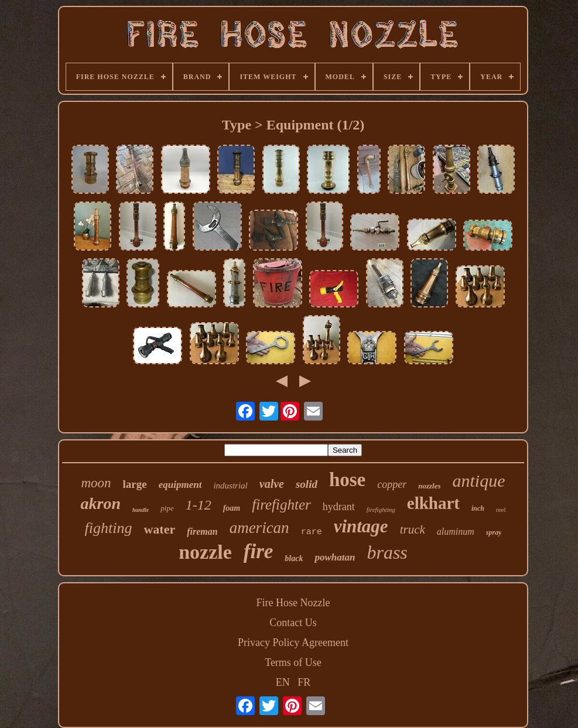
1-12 (199, 505)
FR (304, 682)
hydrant (339, 507)
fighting (109, 528)
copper (392, 484)
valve (272, 484)
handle (141, 510)
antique (479, 481)
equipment (180, 485)
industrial (230, 486)
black (294, 558)
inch (478, 508)
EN (283, 682)
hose (347, 480)
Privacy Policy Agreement (293, 642)
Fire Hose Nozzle (293, 603)
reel (501, 510)
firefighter (281, 505)
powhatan (335, 557)
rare (312, 532)
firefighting (381, 510)
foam (232, 508)
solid (307, 484)
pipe (167, 508)
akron (100, 503)
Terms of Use (293, 662)
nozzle (205, 552)
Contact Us (293, 623)
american (259, 528)
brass (387, 552)
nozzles (429, 486)
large (135, 484)
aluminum (456, 532)
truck (413, 529)
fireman (202, 532)
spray (494, 532)
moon (96, 483)
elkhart (433, 503)
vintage (361, 526)
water (159, 529)
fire (259, 551)
